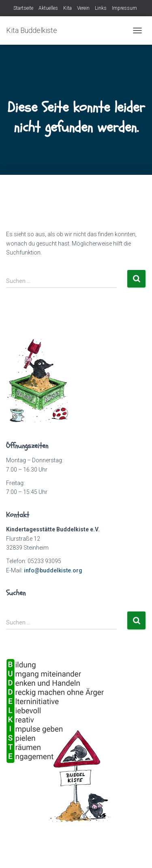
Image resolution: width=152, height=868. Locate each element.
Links (101, 8)
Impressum (124, 8)
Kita (67, 8)
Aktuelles (48, 8)
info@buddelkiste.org (53, 570)
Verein (83, 8)
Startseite (23, 8)
